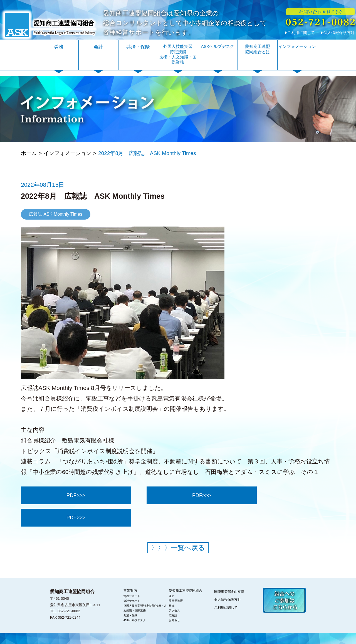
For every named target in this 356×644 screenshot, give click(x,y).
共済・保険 (138, 47)
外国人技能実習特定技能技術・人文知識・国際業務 (178, 54)
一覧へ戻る (178, 548)
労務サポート (132, 596)
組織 (172, 606)
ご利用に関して (301, 33)
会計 (98, 47)
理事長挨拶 (176, 601)
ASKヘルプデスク (217, 46)
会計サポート (132, 601)
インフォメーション (297, 46)
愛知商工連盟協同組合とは (258, 49)
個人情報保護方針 (339, 33)
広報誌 (173, 615)
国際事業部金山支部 (229, 592)
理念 (172, 596)
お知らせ (174, 620)
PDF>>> (76, 495)
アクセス (174, 610)
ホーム (29, 153)
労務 (59, 47)
